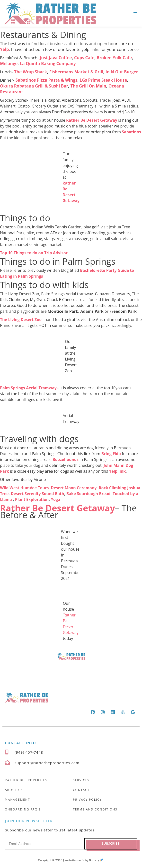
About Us (14, 790)
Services (81, 780)
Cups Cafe (84, 58)
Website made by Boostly (84, 860)
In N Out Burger (122, 72)
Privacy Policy (87, 800)
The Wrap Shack (31, 72)
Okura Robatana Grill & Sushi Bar (34, 86)
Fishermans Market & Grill (76, 72)
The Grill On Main (88, 86)
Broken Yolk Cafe (114, 58)
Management (18, 800)
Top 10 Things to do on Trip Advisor (34, 253)
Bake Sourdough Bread (88, 494)
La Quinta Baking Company (48, 63)
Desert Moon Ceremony (74, 488)
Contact (81, 790)
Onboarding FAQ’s (23, 809)
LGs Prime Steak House (103, 80)
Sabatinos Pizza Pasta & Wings (46, 80)
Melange (9, 63)
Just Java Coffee (56, 58)
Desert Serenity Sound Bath (37, 494)
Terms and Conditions (95, 809)
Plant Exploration (32, 499)
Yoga (56, 499)
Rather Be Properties (26, 780)
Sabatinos (131, 132)
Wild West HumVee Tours (24, 488)
